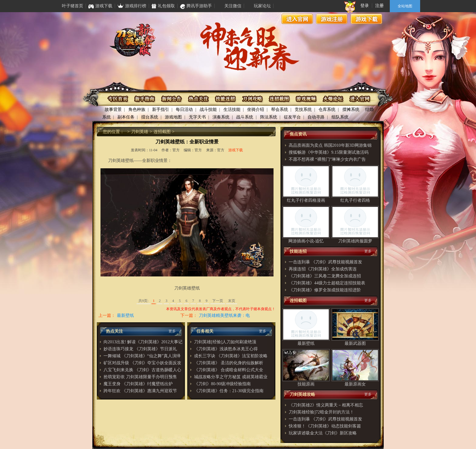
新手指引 (161, 110)
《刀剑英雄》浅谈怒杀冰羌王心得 (226, 349)
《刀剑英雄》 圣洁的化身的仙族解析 (229, 363)
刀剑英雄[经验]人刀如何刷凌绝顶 (225, 342)
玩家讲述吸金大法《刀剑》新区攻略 (323, 433)
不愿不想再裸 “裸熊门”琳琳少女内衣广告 (327, 159)
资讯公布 (172, 99)
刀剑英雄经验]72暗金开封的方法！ (321, 412)
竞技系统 (303, 110)
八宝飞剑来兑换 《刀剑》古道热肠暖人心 (142, 370)
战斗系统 (245, 117)
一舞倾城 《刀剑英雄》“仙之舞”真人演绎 (142, 356)
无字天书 (197, 117)
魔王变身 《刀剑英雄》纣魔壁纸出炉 (138, 384)
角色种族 (137, 110)
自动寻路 (316, 117)
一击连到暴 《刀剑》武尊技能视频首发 (325, 262)
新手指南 (145, 99)
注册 (379, 6)
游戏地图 (173, 117)
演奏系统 (221, 117)
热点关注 (199, 99)
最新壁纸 (125, 315)
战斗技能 (208, 110)
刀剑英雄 (140, 132)
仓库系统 (327, 110)
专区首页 (119, 99)
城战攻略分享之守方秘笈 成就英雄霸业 (231, 377)
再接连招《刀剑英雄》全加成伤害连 (323, 269)
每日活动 (184, 110)
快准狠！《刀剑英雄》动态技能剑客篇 (325, 426)
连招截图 (279, 99)
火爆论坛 (332, 99)
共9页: (143, 301)
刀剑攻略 (252, 99)
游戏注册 (332, 19)
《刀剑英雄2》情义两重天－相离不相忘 (326, 405)
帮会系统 (280, 110)
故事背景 (113, 110)
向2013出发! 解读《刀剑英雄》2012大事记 (143, 342)
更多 (172, 331)
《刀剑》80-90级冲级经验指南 (222, 384)
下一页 (218, 301)
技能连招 (225, 99)
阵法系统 (269, 117)
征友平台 (292, 117)
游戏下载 (366, 19)
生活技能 (232, 110)
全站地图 (405, 6)
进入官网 (297, 19)
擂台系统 (150, 117)
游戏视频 (306, 99)
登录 (365, 6)
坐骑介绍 (256, 110)
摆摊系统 (351, 110)
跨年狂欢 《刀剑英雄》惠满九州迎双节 (140, 391)
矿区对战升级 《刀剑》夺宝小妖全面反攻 (142, 363)
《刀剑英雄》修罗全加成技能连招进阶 (325, 290)
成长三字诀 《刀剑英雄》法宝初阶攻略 (231, 356)
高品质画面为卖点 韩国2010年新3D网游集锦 (330, 145)
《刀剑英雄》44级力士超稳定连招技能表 (327, 283)
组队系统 (340, 117)
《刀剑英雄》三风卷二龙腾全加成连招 (325, 276)
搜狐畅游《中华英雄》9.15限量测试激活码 (329, 152)
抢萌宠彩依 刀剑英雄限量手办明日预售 (140, 377)
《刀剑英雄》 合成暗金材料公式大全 (229, 370)
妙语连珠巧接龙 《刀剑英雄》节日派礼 (140, 349)
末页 (232, 301)
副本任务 (126, 117)
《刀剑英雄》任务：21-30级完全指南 (229, 391)
